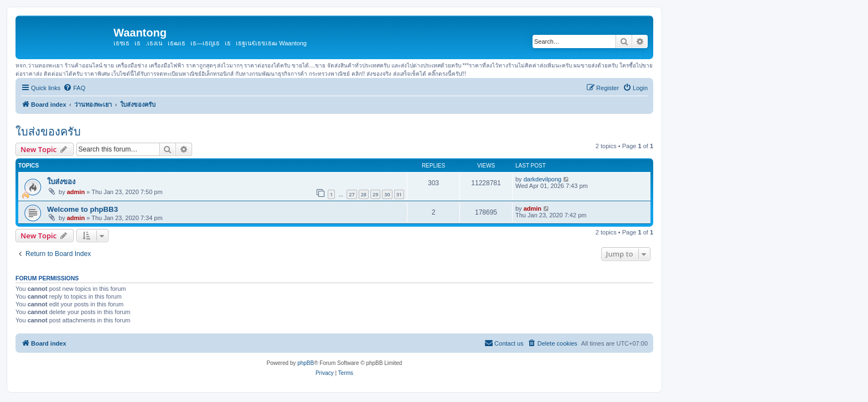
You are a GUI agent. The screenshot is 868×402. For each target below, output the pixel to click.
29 (375, 194)
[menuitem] (74, 88)
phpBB (306, 363)
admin (76, 192)
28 (364, 194)
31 (399, 194)
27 (352, 194)
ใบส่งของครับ (48, 132)
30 (387, 194)
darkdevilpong (543, 179)
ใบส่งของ (61, 182)
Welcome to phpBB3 (82, 209)
